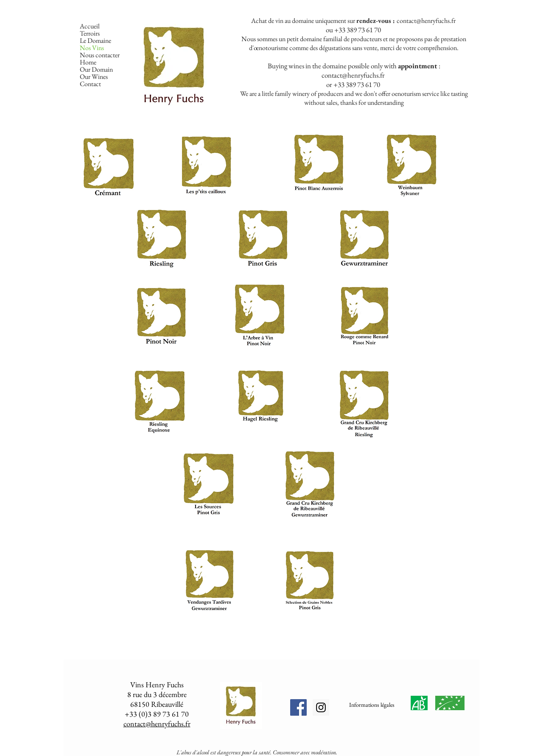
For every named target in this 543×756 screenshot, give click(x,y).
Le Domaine (95, 41)
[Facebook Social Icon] (298, 707)
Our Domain (96, 69)
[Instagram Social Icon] (321, 707)
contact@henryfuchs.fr (426, 21)
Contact (90, 84)
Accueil (90, 26)
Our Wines (94, 77)
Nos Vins (92, 48)
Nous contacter (100, 55)
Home (88, 62)
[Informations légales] (372, 705)
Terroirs (90, 33)
